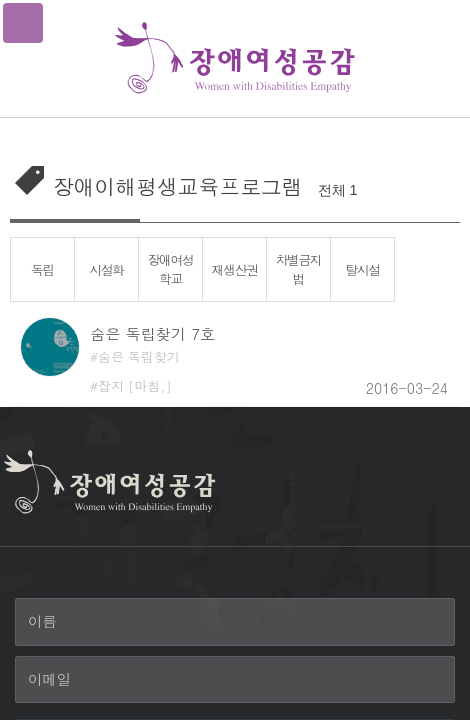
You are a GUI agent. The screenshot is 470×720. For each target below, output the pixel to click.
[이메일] (235, 680)
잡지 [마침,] (135, 385)
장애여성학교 (170, 269)
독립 (42, 269)
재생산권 (234, 269)
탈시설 (362, 269)
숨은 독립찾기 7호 (152, 333)
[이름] (235, 622)
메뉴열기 (23, 23)
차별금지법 (298, 269)
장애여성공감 (235, 58)
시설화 (106, 269)
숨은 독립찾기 (139, 356)
